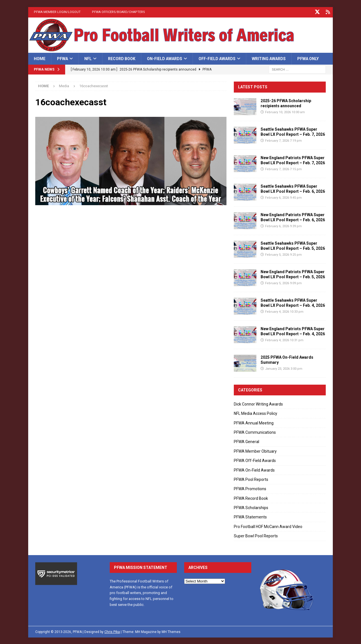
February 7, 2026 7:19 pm (283, 140)
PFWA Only (308, 58)
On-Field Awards (165, 58)
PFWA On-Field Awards (254, 470)
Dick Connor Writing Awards (258, 404)
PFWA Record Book (251, 498)
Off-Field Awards (217, 58)
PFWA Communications (255, 432)
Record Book (122, 58)
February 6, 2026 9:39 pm (283, 226)
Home (40, 58)
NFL (88, 58)
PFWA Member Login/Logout (57, 12)
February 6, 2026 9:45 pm (283, 197)
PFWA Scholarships (251, 507)
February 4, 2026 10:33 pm (284, 311)
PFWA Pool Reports (251, 479)
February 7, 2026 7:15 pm (283, 169)
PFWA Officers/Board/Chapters (118, 12)
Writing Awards (269, 58)
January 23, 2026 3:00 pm (284, 368)
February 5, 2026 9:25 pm (283, 254)
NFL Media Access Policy (256, 413)
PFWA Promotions (250, 488)
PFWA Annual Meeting (254, 422)
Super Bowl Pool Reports (256, 535)
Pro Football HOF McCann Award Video (268, 526)
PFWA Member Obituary (255, 451)
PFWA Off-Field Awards (255, 460)
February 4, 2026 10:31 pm (284, 340)
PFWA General (246, 441)
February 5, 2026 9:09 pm (283, 283)
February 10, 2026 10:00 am (285, 112)
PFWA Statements (250, 516)
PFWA (62, 58)
